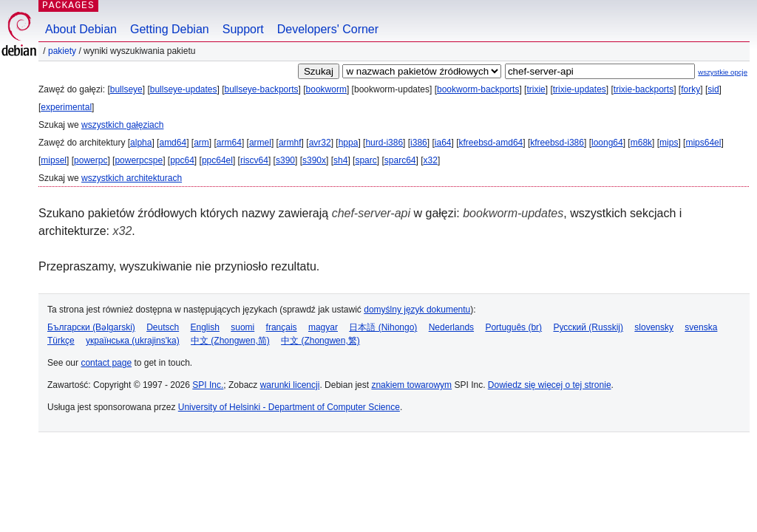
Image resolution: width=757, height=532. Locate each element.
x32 (431, 160)
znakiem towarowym (411, 385)
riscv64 (254, 160)
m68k (641, 143)
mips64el (703, 143)
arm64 (229, 143)
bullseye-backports (262, 89)
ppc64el (217, 160)
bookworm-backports (478, 89)
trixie (536, 89)
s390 (285, 160)
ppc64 (182, 160)
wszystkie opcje (723, 72)
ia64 (443, 143)
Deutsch (163, 327)
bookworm (326, 89)
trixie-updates (580, 89)
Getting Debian (170, 29)
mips (669, 143)
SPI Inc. (208, 385)
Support (243, 29)
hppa (349, 143)
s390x (314, 160)
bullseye (126, 89)
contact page (106, 363)
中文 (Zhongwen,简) (230, 341)
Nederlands (451, 327)
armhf (290, 143)
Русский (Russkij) (588, 327)
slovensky (654, 327)
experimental (66, 107)
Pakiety (62, 51)
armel (260, 143)
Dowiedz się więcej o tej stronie (550, 385)
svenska (701, 327)
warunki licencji (290, 385)
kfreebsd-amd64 (491, 143)
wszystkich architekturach (132, 178)
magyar (323, 327)
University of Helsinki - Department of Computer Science (289, 407)
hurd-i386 (384, 143)
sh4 (340, 160)
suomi (242, 327)
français (282, 327)
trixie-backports (644, 89)
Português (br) (513, 327)
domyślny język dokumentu (417, 310)
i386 (419, 143)
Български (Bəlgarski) (91, 327)
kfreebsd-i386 (557, 143)
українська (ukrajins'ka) (133, 341)
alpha (141, 143)
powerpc (91, 160)
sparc (366, 160)
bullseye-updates (184, 89)
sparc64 (400, 160)
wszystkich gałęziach (122, 125)
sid (713, 89)
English (205, 327)
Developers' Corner (328, 29)
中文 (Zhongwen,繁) (320, 341)
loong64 (607, 143)
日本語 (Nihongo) (383, 327)
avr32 (320, 143)
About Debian (81, 29)
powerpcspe (139, 160)
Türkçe (61, 341)
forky (690, 89)
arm (201, 143)
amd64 (173, 143)
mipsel (54, 160)
